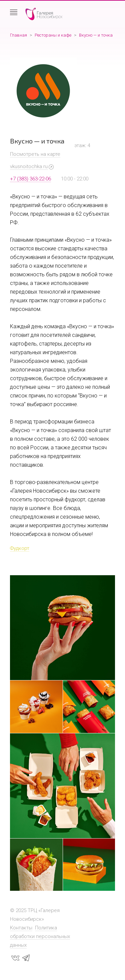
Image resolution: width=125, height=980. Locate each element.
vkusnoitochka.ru (29, 166)
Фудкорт (20, 548)
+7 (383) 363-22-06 (30, 179)
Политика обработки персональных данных (40, 936)
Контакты (21, 928)
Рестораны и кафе (53, 35)
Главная (18, 35)
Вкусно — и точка (96, 35)
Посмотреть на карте (35, 154)
